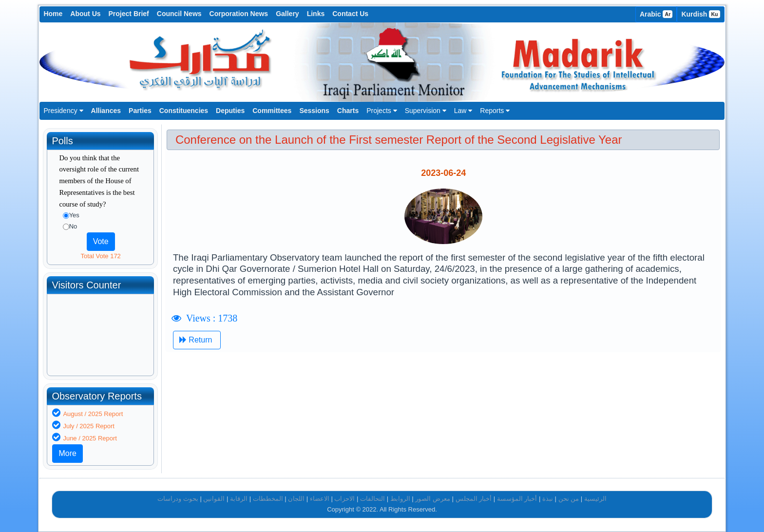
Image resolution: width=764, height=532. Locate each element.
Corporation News (239, 14)
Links (316, 14)
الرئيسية (595, 499)
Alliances (106, 111)
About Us (85, 14)
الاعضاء (320, 499)
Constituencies (184, 111)
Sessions (314, 111)
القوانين (214, 499)
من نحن (569, 499)
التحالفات (372, 499)
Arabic (656, 14)
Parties (140, 111)
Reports (495, 111)
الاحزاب (344, 499)
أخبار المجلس (474, 499)
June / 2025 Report (90, 438)
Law (463, 111)
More (67, 453)
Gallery (287, 14)
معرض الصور (433, 499)
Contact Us (350, 14)
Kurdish (700, 14)
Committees (272, 111)
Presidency (63, 111)
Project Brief (129, 14)
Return (197, 340)
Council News (179, 14)
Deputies (230, 111)
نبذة (548, 499)
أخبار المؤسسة (517, 499)
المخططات (268, 499)
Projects (382, 111)
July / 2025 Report (89, 426)
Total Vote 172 (100, 256)
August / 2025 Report (93, 414)
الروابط (400, 499)
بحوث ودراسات (178, 499)
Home (53, 14)
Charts (348, 111)
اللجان (296, 499)
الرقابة (239, 499)
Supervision (426, 111)
